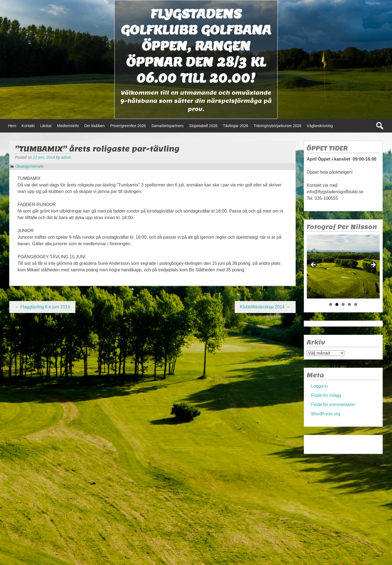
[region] (343, 267)
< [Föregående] (314, 265)
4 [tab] (349, 304)
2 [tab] (337, 304)
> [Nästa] (373, 265)
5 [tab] (356, 304)
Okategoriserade (29, 166)
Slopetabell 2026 (203, 126)
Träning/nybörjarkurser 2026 (277, 126)
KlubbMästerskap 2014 (265, 307)
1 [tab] (331, 304)
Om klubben (94, 126)
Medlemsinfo (68, 126)
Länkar (46, 126)
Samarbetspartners (167, 126)
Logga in (319, 386)
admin (66, 157)
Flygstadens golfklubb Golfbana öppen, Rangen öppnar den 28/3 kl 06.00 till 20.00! (196, 46)
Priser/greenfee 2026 (128, 126)
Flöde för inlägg (326, 395)
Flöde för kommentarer (333, 405)
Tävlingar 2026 (236, 126)
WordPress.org (326, 414)
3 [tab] (343, 304)
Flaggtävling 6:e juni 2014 (42, 307)
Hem (12, 126)
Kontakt (28, 126)
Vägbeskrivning (320, 126)
